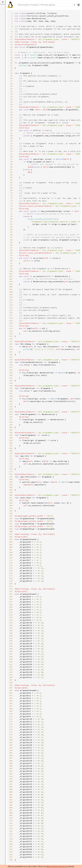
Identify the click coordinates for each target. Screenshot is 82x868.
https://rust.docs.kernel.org (57, 866)
